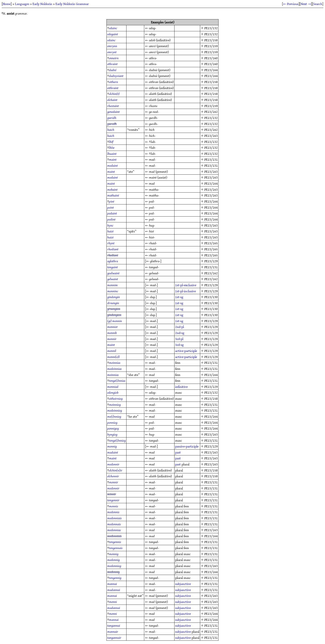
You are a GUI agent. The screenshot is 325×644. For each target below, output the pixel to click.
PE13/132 (211, 28)
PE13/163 (211, 136)
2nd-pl (180, 327)
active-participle (186, 351)
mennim (113, 285)
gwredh (112, 124)
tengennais (116, 548)
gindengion (114, 315)
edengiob (113, 392)
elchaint (112, 100)
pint (112, 201)
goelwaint (113, 273)
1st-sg (179, 297)
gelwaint (113, 279)
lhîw (112, 147)
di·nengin (113, 303)
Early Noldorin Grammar (72, 4)
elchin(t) (114, 94)
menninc (113, 291)
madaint (113, 452)
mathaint (113, 195)
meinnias (115, 363)
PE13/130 (211, 297)
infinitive (181, 387)
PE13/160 (211, 58)
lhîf (111, 142)
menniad (113, 387)
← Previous (291, 4)
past (178, 452)
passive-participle (187, 446)
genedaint (113, 112)
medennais (114, 524)
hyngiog (112, 434)
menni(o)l (113, 357)
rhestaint (113, 106)
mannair (113, 631)
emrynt (112, 52)
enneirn (114, 58)
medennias (114, 530)
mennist (112, 327)
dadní (113, 70)
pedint (111, 219)
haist (110, 231)
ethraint (112, 64)
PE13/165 (211, 243)
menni (113, 602)
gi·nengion (114, 309)
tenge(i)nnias (117, 381)
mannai (112, 584)
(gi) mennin (115, 321)
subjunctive (183, 584)
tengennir (113, 500)
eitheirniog (116, 398)
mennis (114, 506)
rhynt (111, 243)
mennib (112, 333)
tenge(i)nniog (117, 440)
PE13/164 (211, 70)
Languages (22, 4)
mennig (112, 446)
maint (113, 159)
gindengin (114, 297)
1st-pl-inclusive (185, 291)
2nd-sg (180, 333)
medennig (113, 560)
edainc (113, 28)
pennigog (113, 428)
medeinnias (114, 369)
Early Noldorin (42, 4)
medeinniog (115, 410)
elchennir (113, 476)
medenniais (114, 518)
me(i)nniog (114, 416)
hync (110, 225)
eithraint (113, 88)
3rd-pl (179, 339)
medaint (113, 165)
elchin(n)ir (116, 470)
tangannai (114, 625)
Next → (306, 4)
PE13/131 (211, 159)
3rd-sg (179, 345)
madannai (114, 590)
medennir (113, 464)
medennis (113, 512)
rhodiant (113, 249)
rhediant (113, 255)
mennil (112, 351)
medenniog (114, 566)
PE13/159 (211, 46)
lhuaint (112, 154)
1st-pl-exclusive (186, 285)
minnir (112, 494)
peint (111, 207)
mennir (112, 339)
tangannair (114, 638)
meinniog (115, 405)
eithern (113, 82)
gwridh (112, 118)
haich (111, 130)
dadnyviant (116, 76)
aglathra (113, 261)
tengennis (115, 542)
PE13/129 (211, 261)
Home (7, 4)
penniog (112, 422)
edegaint (113, 34)
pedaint (112, 213)
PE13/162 (211, 112)
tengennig (115, 578)
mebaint (112, 189)
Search (318, 4)
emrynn (112, 46)
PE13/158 (211, 40)
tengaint (113, 267)
